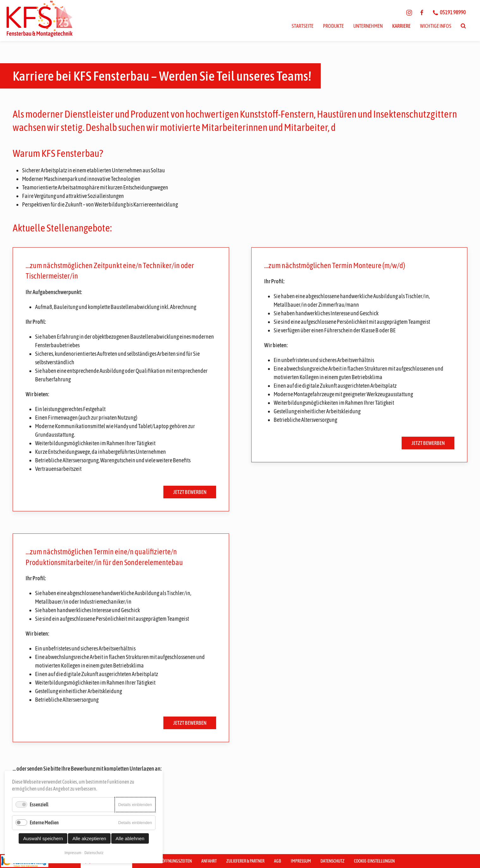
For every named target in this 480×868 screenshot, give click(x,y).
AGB (278, 861)
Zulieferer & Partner (245, 861)
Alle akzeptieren (89, 838)
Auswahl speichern (43, 838)
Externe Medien (44, 822)
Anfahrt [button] (209, 861)
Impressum (301, 861)
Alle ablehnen (130, 838)
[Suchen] (463, 26)
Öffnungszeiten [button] (177, 861)
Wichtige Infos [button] (436, 26)
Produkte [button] (333, 26)
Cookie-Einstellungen (374, 861)
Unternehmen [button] (368, 26)
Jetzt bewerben (190, 492)
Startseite (303, 26)
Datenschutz (332, 861)
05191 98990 (449, 12)
